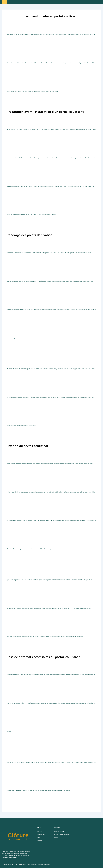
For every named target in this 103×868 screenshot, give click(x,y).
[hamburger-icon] (4, 2)
